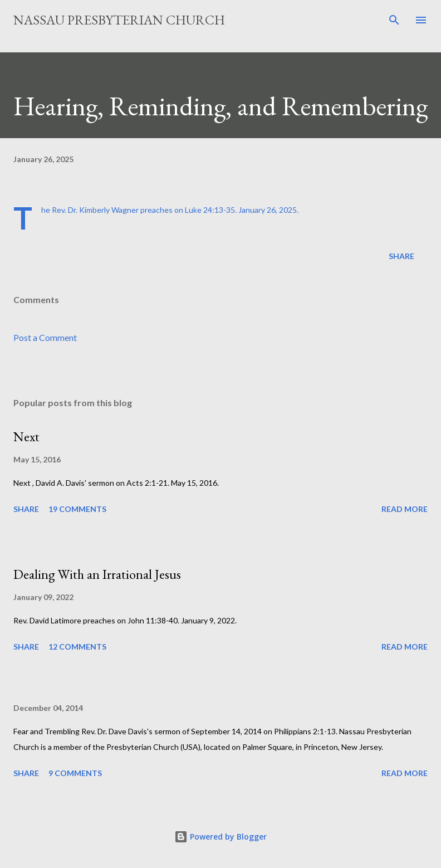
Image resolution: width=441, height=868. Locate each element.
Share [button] (401, 256)
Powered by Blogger (220, 837)
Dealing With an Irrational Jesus (97, 574)
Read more (405, 509)
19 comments (77, 509)
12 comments (77, 647)
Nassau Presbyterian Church (119, 20)
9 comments (75, 773)
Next (26, 437)
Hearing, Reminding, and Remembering (220, 106)
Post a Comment (45, 337)
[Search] (394, 20)
